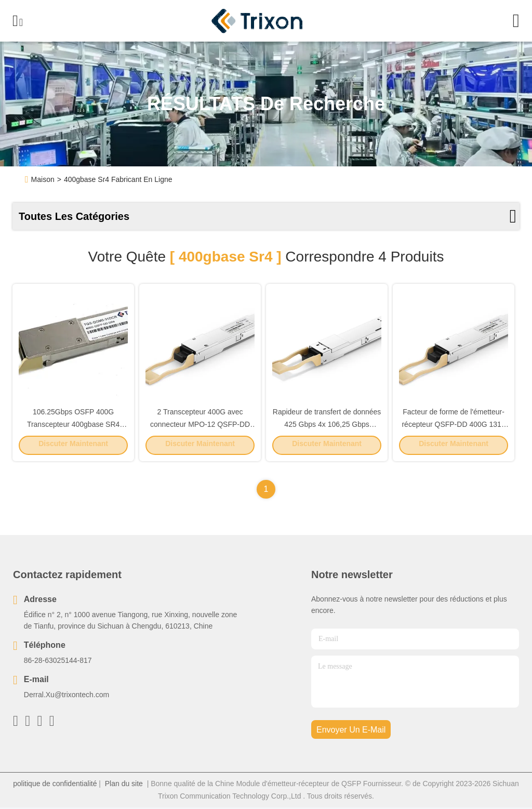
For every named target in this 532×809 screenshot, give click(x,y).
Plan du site (124, 785)
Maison (43, 179)
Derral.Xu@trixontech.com (66, 696)
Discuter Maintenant (73, 446)
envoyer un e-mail (351, 731)
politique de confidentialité (55, 785)
